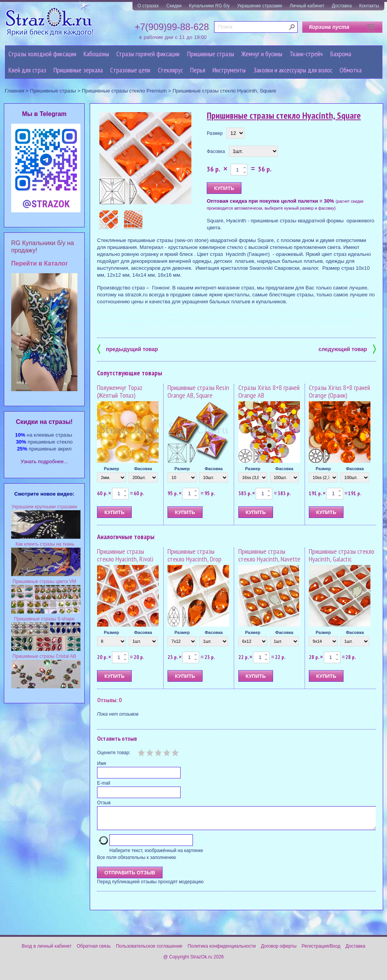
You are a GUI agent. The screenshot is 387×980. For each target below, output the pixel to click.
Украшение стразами (260, 6)
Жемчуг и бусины (262, 54)
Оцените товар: (114, 753)
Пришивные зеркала (78, 70)
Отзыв (104, 803)
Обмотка (351, 70)
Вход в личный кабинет (47, 951)
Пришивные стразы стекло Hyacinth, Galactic (342, 555)
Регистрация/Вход (321, 951)
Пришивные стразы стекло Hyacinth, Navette (269, 555)
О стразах (148, 6)
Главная (15, 91)
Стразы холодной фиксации (42, 54)
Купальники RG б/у (209, 6)
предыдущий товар (127, 349)
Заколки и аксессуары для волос (293, 70)
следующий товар (347, 349)
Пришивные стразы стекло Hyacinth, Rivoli (125, 555)
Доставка (342, 6)
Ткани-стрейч (306, 54)
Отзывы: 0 (109, 700)
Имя (101, 763)
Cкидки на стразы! (44, 422)
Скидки (174, 6)
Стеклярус (170, 70)
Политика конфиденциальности (222, 951)
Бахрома (341, 54)
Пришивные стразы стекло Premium (124, 91)
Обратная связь (94, 951)
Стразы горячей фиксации (148, 54)
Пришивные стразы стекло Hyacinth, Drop (194, 555)
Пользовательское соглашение (149, 951)
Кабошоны (96, 54)
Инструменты (229, 70)
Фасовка (216, 151)
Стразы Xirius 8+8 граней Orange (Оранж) (339, 391)
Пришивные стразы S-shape (44, 619)
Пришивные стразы (211, 54)
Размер (215, 133)
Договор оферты (279, 951)
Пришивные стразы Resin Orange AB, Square (198, 391)
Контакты (369, 6)
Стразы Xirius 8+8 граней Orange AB (269, 391)
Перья (198, 70)
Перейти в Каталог (39, 263)
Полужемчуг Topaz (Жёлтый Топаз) (120, 391)
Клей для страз (27, 70)
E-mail (104, 783)
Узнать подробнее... (44, 461)
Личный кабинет (307, 6)
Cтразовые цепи (130, 70)
